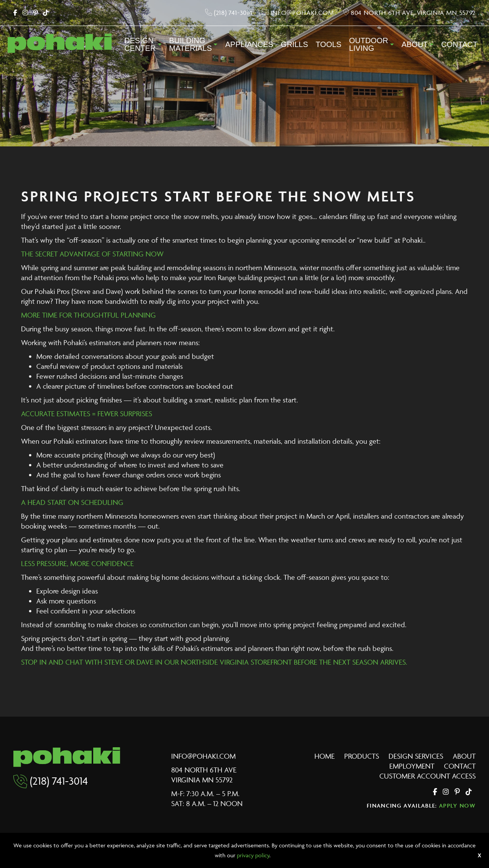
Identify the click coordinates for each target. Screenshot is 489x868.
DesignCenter (140, 45)
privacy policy (253, 855)
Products (362, 756)
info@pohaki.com (203, 756)
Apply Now (457, 806)
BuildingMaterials (191, 45)
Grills (294, 45)
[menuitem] (143, 47)
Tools (328, 45)
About (415, 45)
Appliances (249, 45)
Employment (412, 766)
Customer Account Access (427, 776)
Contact (459, 45)
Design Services (416, 756)
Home (325, 756)
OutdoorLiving (369, 45)
